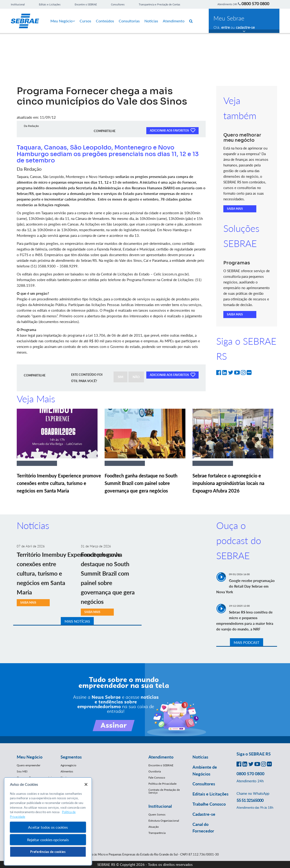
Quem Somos (157, 814)
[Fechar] (86, 784)
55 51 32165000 (250, 800)
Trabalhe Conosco (209, 804)
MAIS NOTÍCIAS (77, 621)
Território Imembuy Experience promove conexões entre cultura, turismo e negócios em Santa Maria (59, 483)
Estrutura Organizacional (164, 821)
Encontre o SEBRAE (86, 4)
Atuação (154, 827)
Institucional (18, 4)
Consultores (118, 4)
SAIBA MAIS (235, 209)
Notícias (151, 21)
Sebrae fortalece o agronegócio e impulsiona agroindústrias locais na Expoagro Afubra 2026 (228, 483)
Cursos (85, 21)
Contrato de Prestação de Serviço (164, 791)
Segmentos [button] (71, 757)
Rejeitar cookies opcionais (48, 840)
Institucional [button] (160, 806)
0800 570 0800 (255, 4)
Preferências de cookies (48, 852)
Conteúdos (105, 21)
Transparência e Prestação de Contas (159, 4)
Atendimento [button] (161, 757)
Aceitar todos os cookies (48, 827)
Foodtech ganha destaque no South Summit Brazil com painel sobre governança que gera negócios (141, 483)
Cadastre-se (204, 814)
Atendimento (174, 21)
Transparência (157, 833)
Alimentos (67, 771)
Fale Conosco (157, 777)
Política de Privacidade (162, 784)
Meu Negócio (63, 21)
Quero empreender (29, 765)
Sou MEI (22, 771)
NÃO (136, 377)
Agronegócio (68, 765)
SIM (120, 377)
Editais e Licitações (50, 4)
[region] (48, 822)
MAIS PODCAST (247, 642)
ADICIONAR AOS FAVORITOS (172, 130)
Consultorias (129, 21)
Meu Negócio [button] (30, 757)
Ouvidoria (155, 771)
